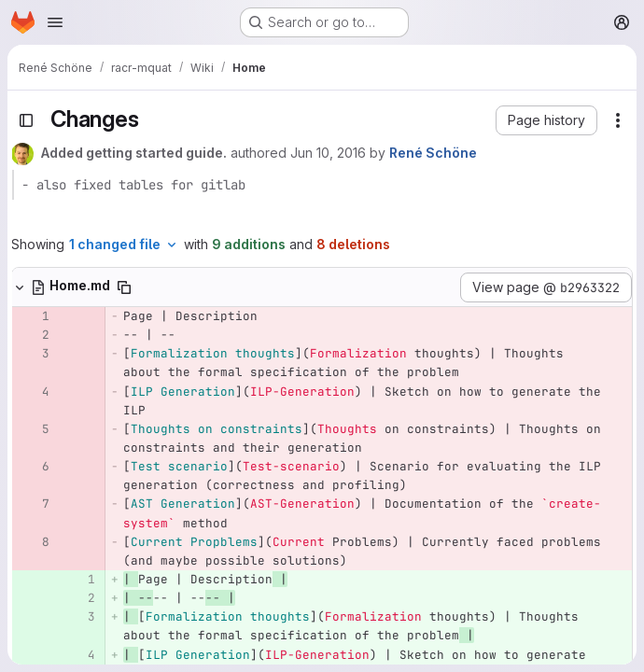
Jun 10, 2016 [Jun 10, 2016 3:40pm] (328, 153)
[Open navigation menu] (55, 22)
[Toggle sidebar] (26, 120)
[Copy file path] (124, 287)
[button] (546, 120)
